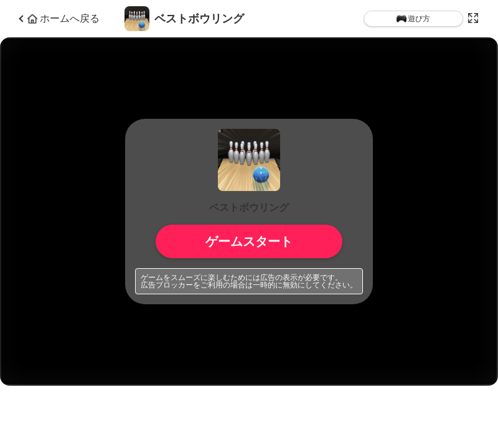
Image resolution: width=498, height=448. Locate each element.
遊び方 (413, 19)
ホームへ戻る (63, 19)
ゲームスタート (249, 241)
